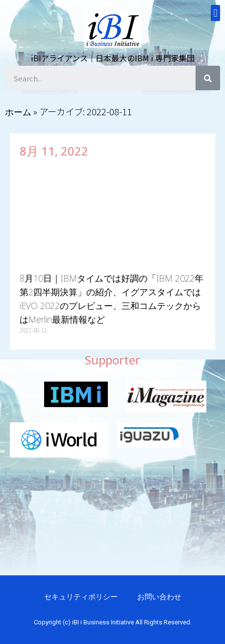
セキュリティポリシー (81, 596)
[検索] (208, 78)
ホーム (18, 112)
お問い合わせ (159, 596)
